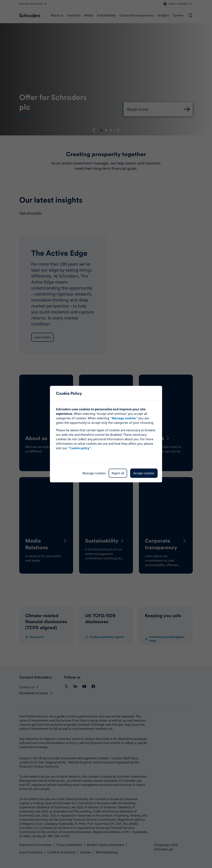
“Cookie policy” (80, 448)
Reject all (118, 473)
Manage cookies (94, 473)
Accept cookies (144, 473)
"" (124, 418)
